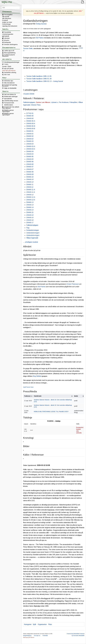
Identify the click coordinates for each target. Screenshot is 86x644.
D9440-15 (30, 212)
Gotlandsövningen (33, 230)
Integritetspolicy (27, 636)
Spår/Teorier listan (28, 387)
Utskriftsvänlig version (11, 101)
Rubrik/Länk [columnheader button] (38, 396)
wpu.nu (7, 2)
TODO (6, 64)
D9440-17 (30, 223)
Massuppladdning (10, 53)
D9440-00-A (31, 121)
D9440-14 (30, 207)
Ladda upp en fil (9, 51)
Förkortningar (6, 24)
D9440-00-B (31, 126)
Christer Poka (36, 105)
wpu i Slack (8, 66)
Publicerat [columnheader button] (27, 396)
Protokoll (5, 20)
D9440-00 (30, 116)
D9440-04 (30, 151)
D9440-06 (30, 162)
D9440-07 (30, 167)
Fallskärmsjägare (29, 102)
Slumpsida (7, 42)
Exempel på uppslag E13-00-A (10, 85)
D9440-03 (30, 141)
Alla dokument (7, 18)
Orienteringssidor (8, 34)
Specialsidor (8, 99)
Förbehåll (45, 636)
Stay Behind (37, 376)
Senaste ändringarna (11, 44)
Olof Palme (40, 38)
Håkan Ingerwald (32, 238)
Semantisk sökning (10, 72)
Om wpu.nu (37, 636)
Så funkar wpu (9, 81)
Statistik (7, 36)
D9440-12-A (31, 197)
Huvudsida (7, 32)
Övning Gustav (41, 24)
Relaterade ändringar (11, 97)
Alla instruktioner (9, 83)
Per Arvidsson (64, 102)
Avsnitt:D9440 (29, 94)
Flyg (28, 228)
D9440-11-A (31, 190)
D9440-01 (30, 131)
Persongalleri (8, 15)
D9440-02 (30, 136)
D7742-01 (30, 113)
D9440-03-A (31, 146)
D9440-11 (30, 185)
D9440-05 (30, 157)
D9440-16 (30, 220)
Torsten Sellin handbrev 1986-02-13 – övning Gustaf (45, 81)
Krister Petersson (73, 284)
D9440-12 (30, 195)
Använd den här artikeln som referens (11, 108)
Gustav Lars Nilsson (43, 102)
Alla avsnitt (6, 17)
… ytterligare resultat (31, 242)
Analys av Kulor (7, 22)
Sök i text (7, 75)
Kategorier (28, 624)
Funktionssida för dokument (9, 55)
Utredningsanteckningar (12, 62)
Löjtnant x (54, 102)
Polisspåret (73, 102)
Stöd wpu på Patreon (9, 70)
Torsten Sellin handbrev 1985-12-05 (39, 76)
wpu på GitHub (9, 69)
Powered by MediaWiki (73, 634)
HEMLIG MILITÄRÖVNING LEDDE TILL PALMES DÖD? (51, 412)
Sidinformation (9, 105)
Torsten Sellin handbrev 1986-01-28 (39, 79)
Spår (34, 624)
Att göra (7, 40)
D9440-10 (30, 177)
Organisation (42, 624)
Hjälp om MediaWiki (10, 88)
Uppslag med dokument (10, 26)
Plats (50, 624)
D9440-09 (30, 172)
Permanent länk (9, 103)
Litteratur (7, 38)
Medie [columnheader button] (76, 396)
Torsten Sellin (28, 49)
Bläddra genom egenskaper (8, 111)
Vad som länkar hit (10, 94)
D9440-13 (30, 202)
